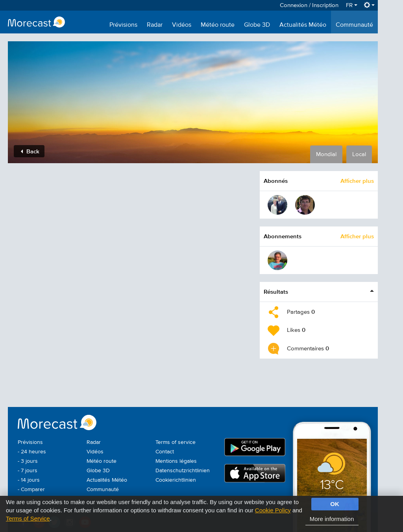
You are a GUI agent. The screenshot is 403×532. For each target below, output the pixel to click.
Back (30, 151)
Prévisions (123, 25)
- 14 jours (29, 480)
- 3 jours (28, 461)
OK (335, 504)
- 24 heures (32, 452)
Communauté (354, 25)
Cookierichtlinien (176, 480)
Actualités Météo (303, 25)
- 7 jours (28, 471)
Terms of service (176, 442)
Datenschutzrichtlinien (183, 471)
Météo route (218, 25)
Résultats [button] (276, 292)
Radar (155, 25)
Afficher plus (357, 181)
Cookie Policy (273, 510)
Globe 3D (257, 25)
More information (332, 519)
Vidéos (182, 25)
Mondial (326, 154)
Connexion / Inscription (309, 5)
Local (359, 154)
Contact (165, 452)
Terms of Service (28, 518)
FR (352, 5)
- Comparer (31, 490)
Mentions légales (176, 461)
